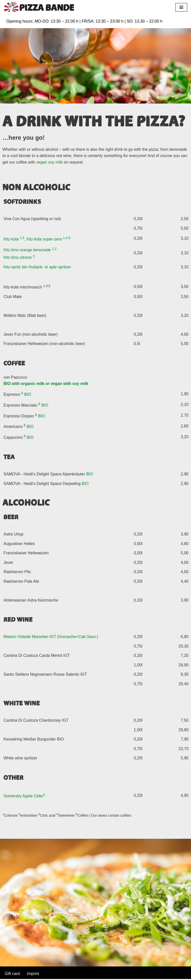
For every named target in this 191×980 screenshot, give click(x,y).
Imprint (33, 975)
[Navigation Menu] (181, 7)
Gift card (12, 975)
